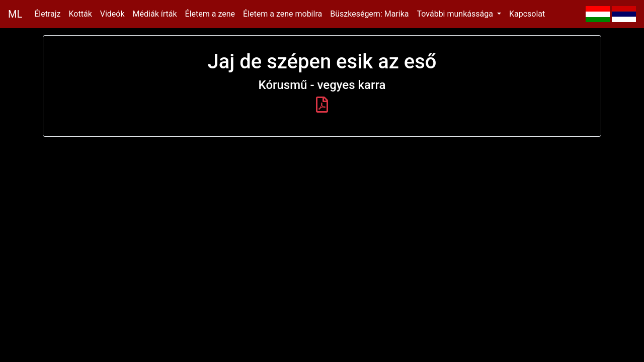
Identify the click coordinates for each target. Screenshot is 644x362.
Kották (80, 14)
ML (15, 14)
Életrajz (47, 14)
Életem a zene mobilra (283, 14)
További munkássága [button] (456, 14)
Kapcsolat (527, 14)
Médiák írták (155, 14)
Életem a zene (210, 14)
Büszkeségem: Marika (369, 14)
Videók (112, 14)
